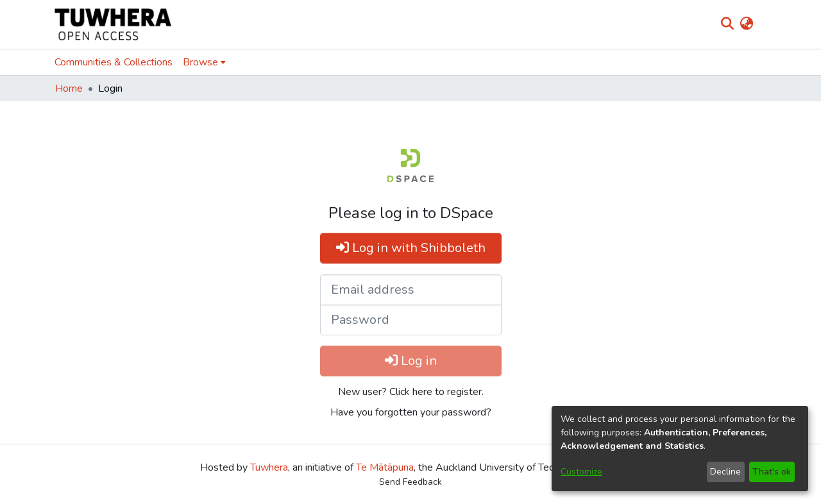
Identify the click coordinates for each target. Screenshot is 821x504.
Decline (725, 472)
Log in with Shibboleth (411, 248)
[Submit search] (727, 24)
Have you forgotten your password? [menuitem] (411, 412)
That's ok (772, 472)
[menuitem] (746, 24)
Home (69, 88)
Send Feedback (410, 482)
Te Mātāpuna (385, 467)
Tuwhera (269, 467)
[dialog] (680, 449)
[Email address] (411, 290)
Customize (581, 472)
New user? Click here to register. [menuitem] (411, 392)
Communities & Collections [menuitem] (114, 62)
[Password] (411, 320)
